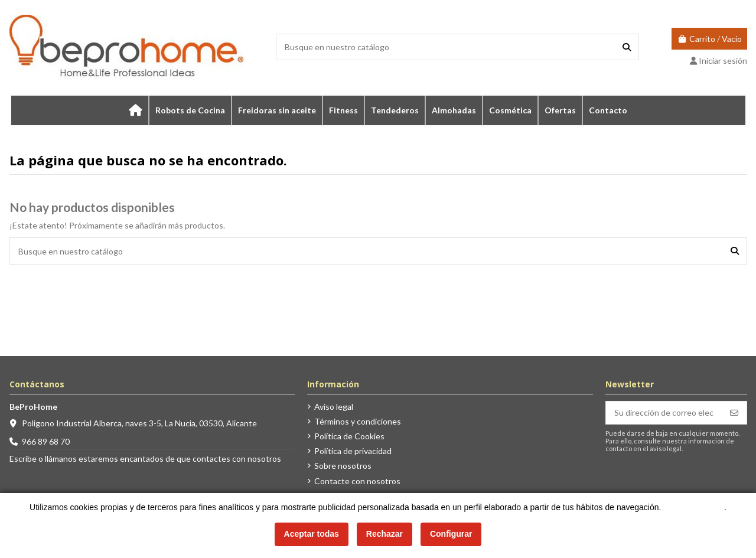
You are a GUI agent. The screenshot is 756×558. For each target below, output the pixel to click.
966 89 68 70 (46, 441)
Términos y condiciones (358, 421)
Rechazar (384, 534)
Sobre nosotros (343, 466)
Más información (694, 507)
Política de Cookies (349, 436)
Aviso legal (334, 407)
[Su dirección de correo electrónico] (664, 413)
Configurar (451, 534)
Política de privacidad (353, 451)
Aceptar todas (312, 534)
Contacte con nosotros (357, 481)
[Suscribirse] (734, 413)
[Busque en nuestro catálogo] (627, 47)
